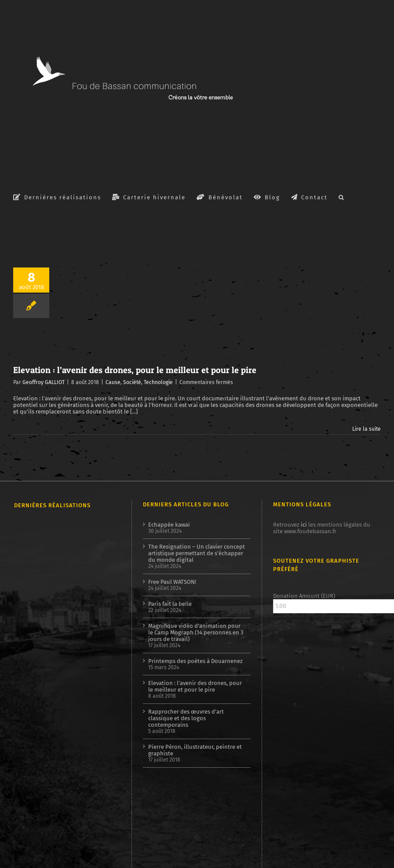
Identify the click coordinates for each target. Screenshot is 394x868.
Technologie (158, 382)
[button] (342, 197)
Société (132, 382)
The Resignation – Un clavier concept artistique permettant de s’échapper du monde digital (197, 553)
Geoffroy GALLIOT (44, 382)
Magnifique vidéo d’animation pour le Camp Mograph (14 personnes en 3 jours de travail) (196, 632)
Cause (113, 382)
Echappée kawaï (169, 525)
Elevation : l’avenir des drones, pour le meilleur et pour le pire (135, 370)
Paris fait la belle (170, 604)
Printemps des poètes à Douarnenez (195, 661)
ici (304, 525)
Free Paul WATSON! (172, 582)
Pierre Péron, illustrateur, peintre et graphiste (195, 750)
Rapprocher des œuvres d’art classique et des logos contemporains (186, 718)
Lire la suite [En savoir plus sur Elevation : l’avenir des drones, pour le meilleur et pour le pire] (367, 429)
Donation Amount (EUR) (304, 596)
